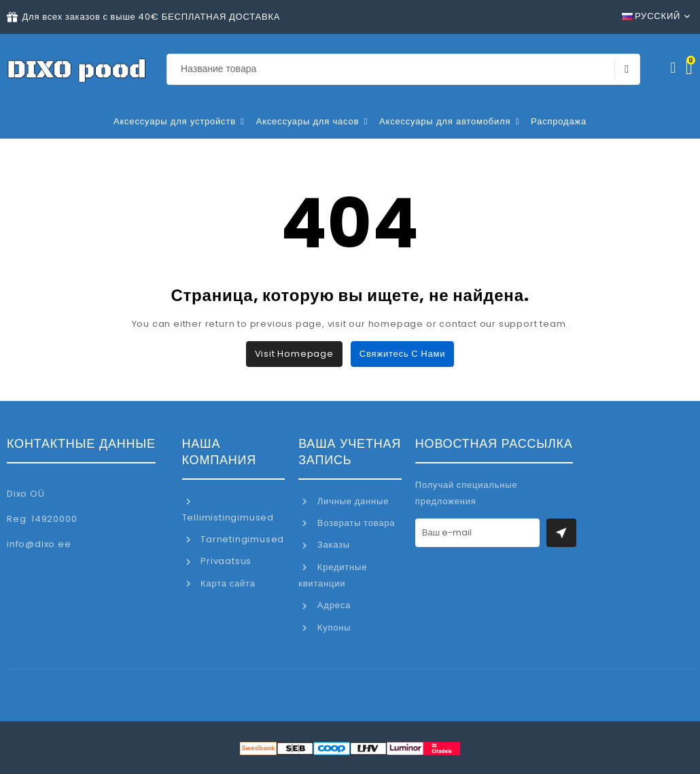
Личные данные (352, 501)
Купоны (333, 628)
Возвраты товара (355, 523)
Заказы (332, 545)
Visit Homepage (294, 354)
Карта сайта (226, 583)
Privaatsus (225, 561)
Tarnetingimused (241, 539)
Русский (651, 16)
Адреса (333, 605)
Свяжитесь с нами (402, 354)
